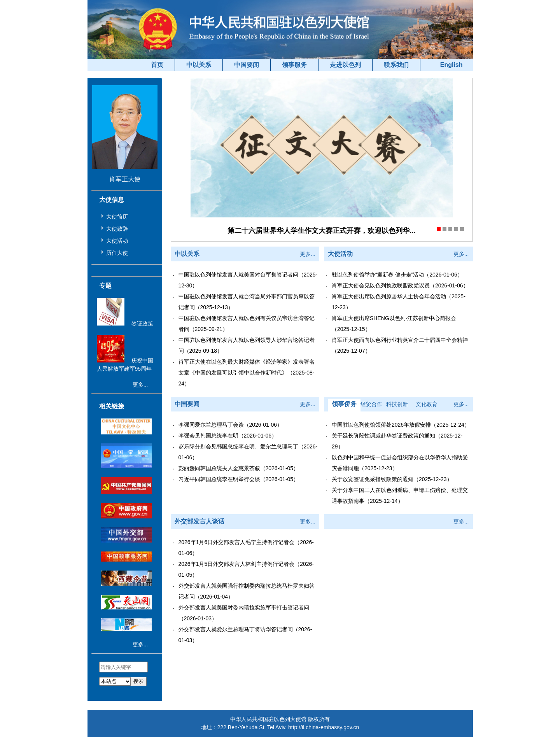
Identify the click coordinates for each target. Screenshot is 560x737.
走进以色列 (345, 65)
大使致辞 (117, 229)
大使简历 (117, 217)
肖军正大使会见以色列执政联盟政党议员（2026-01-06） (400, 285)
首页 (157, 65)
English (451, 65)
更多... (140, 385)
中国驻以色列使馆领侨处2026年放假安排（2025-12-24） (401, 425)
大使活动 (117, 241)
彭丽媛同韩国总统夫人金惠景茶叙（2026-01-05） (239, 468)
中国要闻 (247, 65)
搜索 (138, 681)
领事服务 (294, 65)
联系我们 (396, 65)
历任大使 (117, 253)
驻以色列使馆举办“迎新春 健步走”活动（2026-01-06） (397, 275)
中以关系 (199, 65)
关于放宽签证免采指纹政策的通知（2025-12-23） (392, 479)
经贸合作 (371, 404)
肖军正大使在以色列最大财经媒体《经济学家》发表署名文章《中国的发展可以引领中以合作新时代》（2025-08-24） (247, 373)
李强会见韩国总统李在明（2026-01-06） (228, 436)
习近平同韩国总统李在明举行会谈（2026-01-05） (239, 479)
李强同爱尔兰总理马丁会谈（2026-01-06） (231, 425)
